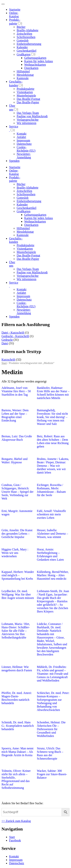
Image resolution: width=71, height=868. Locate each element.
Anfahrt (21, 137)
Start (4, 363)
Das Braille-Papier (28, 102)
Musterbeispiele (26, 96)
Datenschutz (24, 144)
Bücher (21, 27)
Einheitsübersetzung (29, 44)
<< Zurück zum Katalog (16, 821)
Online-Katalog (14, 15)
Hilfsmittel (23, 71)
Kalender (22, 47)
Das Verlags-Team (28, 113)
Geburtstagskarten (35, 58)
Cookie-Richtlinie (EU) (26, 149)
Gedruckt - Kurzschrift (15, 336)
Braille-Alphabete (28, 30)
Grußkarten (24, 54)
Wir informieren (27, 123)
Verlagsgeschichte (28, 120)
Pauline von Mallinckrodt (32, 116)
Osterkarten (31, 68)
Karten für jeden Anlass (39, 61)
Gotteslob (23, 40)
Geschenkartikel (27, 51)
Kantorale (23, 78)
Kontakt (22, 134)
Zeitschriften (24, 34)
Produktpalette (25, 89)
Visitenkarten (25, 92)
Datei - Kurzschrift (13, 333)
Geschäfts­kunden (16, 240)
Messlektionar (25, 75)
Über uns (12, 264)
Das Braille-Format (28, 99)
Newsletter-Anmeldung (24, 156)
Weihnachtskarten (35, 65)
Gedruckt (7, 340)
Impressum (23, 140)
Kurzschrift (8, 360)
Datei (5, 343)
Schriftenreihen (26, 37)
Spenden (14, 161)
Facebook (15, 840)
